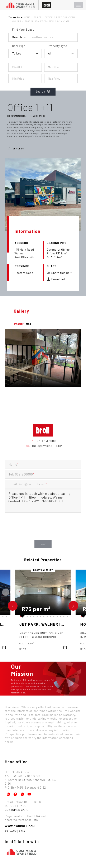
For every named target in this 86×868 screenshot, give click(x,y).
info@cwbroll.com (47, 446)
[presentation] (43, 531)
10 (50, 616)
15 (5, 616)
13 (60, 616)
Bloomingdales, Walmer (26, 116)
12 (56, 616)
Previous (11, 592)
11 (53, 616)
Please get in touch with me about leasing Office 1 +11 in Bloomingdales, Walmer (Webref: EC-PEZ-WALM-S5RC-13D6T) (43, 501)
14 (2, 616)
